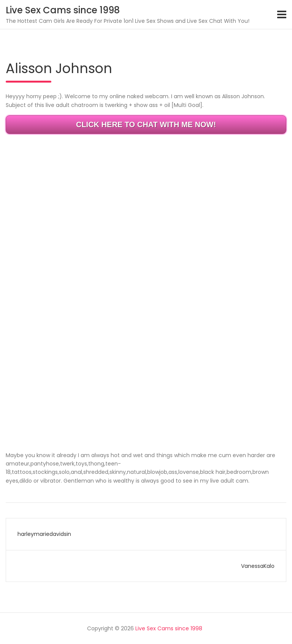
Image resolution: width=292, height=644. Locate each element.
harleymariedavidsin (44, 534)
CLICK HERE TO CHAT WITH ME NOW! (146, 124)
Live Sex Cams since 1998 (63, 10)
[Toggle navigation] (282, 14)
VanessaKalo (258, 566)
